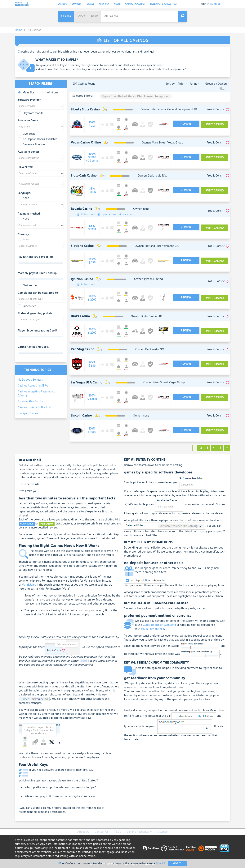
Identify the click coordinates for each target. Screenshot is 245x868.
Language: (24, 193)
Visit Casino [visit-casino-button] (214, 125)
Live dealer (27, 134)
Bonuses (77, 4)
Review (187, 124)
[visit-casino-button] (92, 124)
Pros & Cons (216, 110)
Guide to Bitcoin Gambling (159, 625)
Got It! (177, 864)
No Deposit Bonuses (30, 380)
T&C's (117, 832)
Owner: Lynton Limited (149, 279)
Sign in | (206, 4)
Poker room (87, 214)
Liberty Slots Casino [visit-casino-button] (85, 110)
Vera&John (29, 585)
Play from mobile (31, 113)
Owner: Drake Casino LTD (147, 316)
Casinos (62, 4)
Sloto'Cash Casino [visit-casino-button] (84, 176)
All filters (50, 93)
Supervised (27, 306)
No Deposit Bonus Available (38, 139)
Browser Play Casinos (31, 402)
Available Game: (28, 121)
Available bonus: (28, 152)
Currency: (24, 235)
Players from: (26, 167)
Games (90, 4)
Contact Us (102, 832)
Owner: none (141, 209)
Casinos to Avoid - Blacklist (35, 408)
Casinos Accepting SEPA (33, 386)
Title (182, 84)
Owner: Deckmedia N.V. (152, 176)
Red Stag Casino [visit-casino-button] (83, 349)
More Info (161, 864)
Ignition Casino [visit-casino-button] (82, 279)
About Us (83, 832)
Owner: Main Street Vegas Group (163, 143)
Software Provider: (30, 100)
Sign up (216, 4)
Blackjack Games (28, 413)
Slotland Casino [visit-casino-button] (82, 246)
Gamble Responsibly (139, 832)
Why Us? (104, 4)
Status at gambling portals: (35, 314)
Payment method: (29, 214)
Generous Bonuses (31, 145)
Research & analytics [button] (164, 4)
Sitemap (163, 832)
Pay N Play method (153, 629)
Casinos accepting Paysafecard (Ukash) (37, 394)
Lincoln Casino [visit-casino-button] (81, 416)
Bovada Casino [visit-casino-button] (82, 209)
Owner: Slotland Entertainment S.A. (157, 246)
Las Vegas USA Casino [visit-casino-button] (87, 383)
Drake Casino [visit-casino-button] (80, 316)
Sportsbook (108, 214)
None (23, 198)
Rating (195, 84)
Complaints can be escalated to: (38, 293)
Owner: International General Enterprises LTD (169, 109)
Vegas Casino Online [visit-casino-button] (86, 143)
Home (19, 30)
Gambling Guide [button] (135, 4)
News (117, 4)
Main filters (27, 93)
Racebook (127, 214)
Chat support (28, 286)
